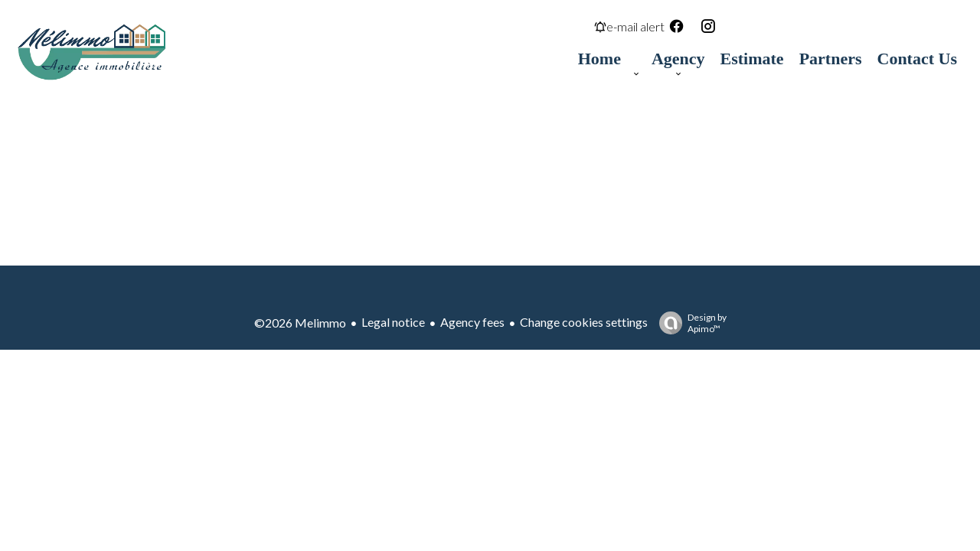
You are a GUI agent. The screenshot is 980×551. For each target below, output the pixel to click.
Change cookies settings (584, 322)
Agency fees (472, 322)
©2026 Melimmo (300, 323)
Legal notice (393, 322)
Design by (689, 323)
